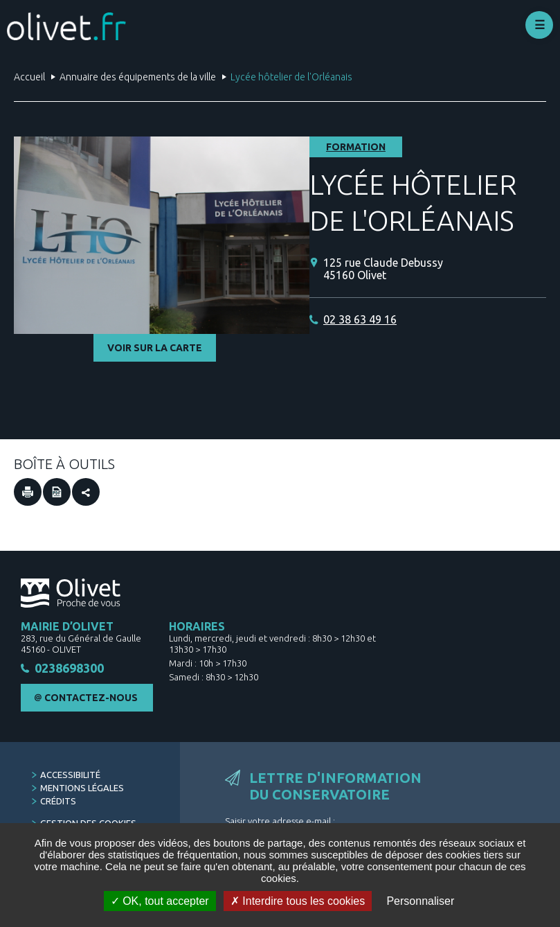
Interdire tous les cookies (298, 901)
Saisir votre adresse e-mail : (280, 821)
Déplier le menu (539, 25)
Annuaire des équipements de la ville (138, 77)
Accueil (29, 77)
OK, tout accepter (160, 901)
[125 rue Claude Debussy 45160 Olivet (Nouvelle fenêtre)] (435, 269)
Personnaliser (420, 901)
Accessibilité (70, 775)
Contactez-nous (91, 698)
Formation (356, 147)
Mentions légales (82, 788)
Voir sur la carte (155, 348)
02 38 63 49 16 (360, 319)
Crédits (58, 801)
